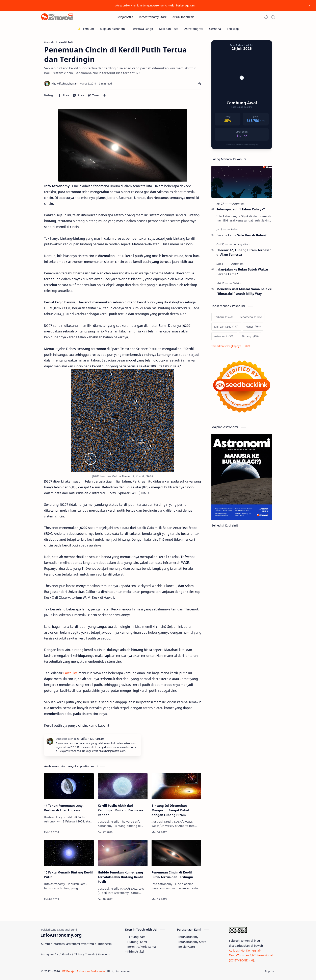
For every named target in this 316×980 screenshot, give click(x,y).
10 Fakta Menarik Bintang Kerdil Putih (69, 875)
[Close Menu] (310, 5)
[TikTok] (78, 954)
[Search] (273, 17)
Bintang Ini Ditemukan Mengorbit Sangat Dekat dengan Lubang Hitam (170, 810)
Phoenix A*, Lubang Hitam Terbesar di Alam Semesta (244, 252)
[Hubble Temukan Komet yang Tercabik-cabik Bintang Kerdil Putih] (123, 853)
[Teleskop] (233, 29)
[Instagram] (47, 954)
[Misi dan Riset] (169, 29)
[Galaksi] (237, 283)
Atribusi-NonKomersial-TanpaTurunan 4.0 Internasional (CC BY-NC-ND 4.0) (251, 955)
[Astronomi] (239, 204)
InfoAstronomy (188, 937)
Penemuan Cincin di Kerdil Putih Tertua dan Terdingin (172, 875)
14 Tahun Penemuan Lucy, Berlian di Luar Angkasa (64, 808)
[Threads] (90, 954)
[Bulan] (234, 229)
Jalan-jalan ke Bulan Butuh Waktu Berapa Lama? (242, 272)
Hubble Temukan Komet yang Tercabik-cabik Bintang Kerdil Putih (121, 877)
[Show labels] (231, 346)
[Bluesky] (66, 954)
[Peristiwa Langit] (142, 29)
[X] (58, 954)
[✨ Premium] (86, 29)
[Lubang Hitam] (241, 244)
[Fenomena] (251, 317)
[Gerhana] (215, 29)
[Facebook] (104, 954)
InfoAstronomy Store (192, 942)
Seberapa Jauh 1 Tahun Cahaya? (241, 209)
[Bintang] (250, 336)
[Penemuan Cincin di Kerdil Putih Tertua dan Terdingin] (176, 853)
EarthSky (70, 673)
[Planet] (253, 327)
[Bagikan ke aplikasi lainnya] (105, 95)
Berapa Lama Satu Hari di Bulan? (241, 235)
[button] (266, 17)
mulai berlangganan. (182, 5)
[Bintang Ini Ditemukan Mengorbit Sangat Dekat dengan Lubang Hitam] (176, 786)
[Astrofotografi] (194, 29)
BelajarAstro (187, 947)
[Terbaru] (223, 317)
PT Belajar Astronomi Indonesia (84, 971)
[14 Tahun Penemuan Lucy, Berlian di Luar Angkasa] (69, 786)
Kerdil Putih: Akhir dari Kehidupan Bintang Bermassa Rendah (120, 810)
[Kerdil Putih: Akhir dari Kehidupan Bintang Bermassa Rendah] (123, 786)
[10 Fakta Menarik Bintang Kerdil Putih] (69, 853)
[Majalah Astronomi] (113, 29)
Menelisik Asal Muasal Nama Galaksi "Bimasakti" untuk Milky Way (244, 291)
